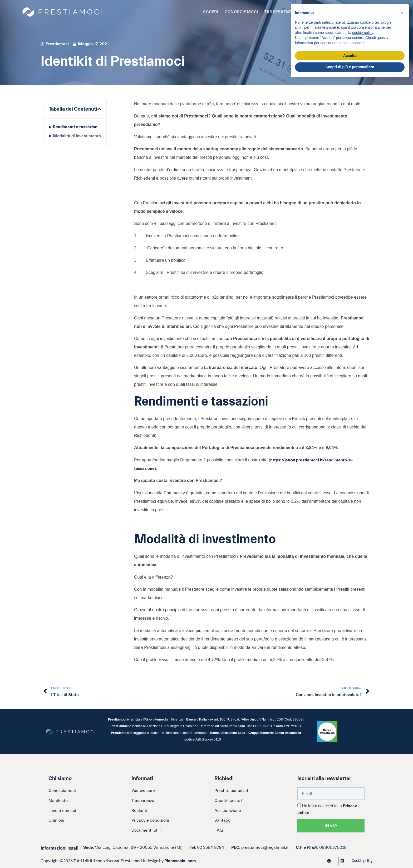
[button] (99, 109)
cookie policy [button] (363, 33)
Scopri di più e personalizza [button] (350, 67)
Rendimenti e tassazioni (76, 127)
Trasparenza (279, 12)
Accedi (210, 12)
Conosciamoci (241, 12)
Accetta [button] (350, 56)
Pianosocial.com (180, 861)
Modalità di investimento (77, 136)
